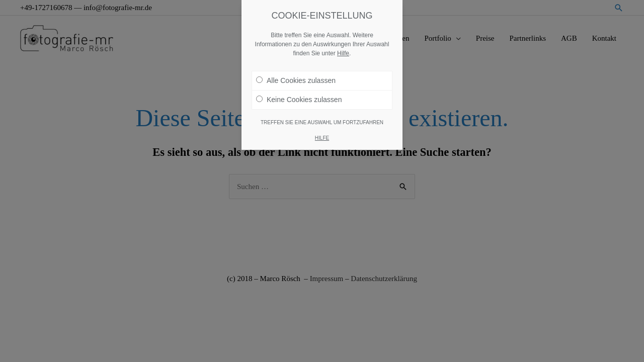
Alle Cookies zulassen (296, 76)
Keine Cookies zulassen (299, 96)
